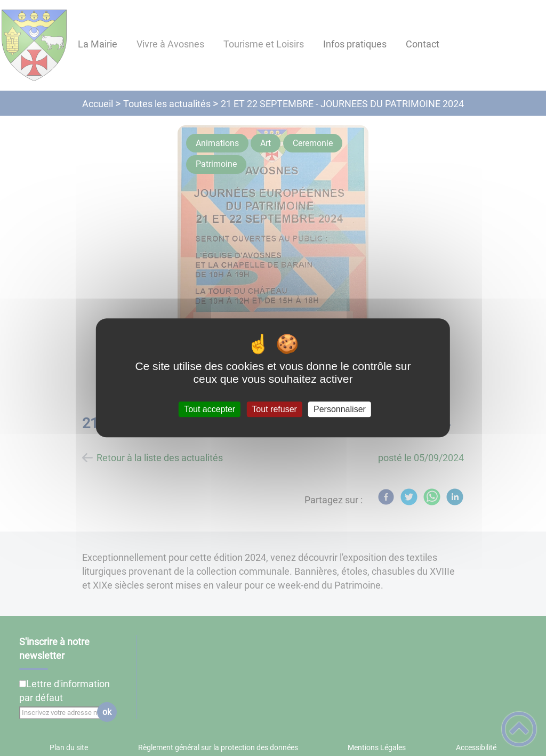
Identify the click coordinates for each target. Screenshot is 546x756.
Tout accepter (210, 409)
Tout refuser (274, 409)
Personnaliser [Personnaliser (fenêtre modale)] (340, 409)
